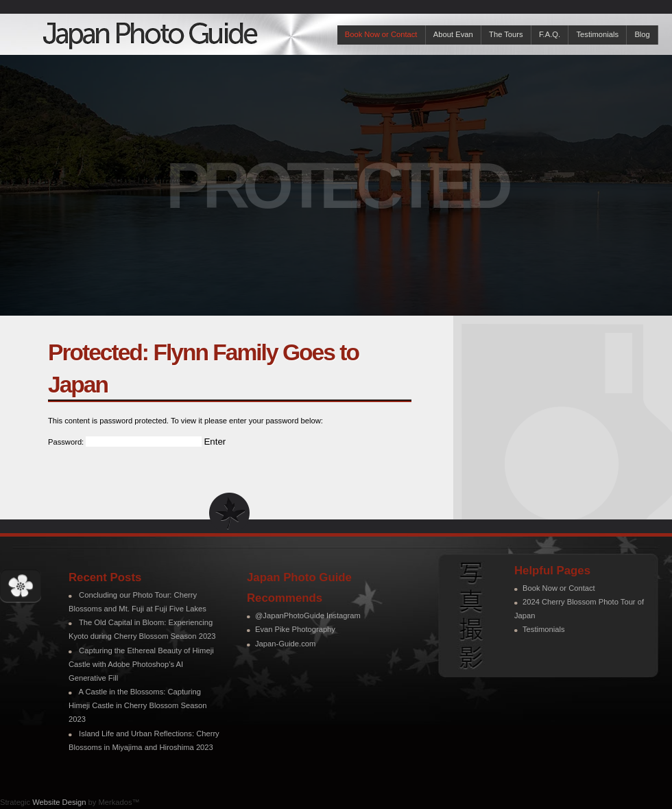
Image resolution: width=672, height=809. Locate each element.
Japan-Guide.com (285, 644)
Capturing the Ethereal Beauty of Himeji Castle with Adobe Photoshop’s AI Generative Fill (141, 664)
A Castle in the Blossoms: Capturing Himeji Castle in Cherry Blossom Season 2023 (137, 705)
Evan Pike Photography (295, 629)
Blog (642, 34)
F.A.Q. (550, 34)
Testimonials (597, 34)
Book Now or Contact (381, 34)
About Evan (453, 34)
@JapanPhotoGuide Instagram (308, 615)
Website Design (59, 802)
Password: (125, 442)
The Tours (506, 34)
